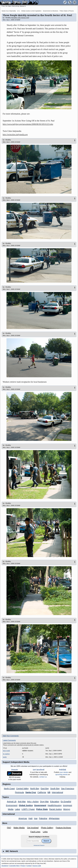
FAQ (9, 828)
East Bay (45, 788)
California (42, 792)
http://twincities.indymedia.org (15, 135)
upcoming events (61, 775)
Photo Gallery (47, 828)
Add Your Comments (11, 736)
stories (64, 772)
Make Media (19, 828)
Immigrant (67, 805)
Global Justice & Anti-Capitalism (31, 11)
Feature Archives (63, 828)
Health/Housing (55, 805)
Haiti (30, 818)
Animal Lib (12, 802)
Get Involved (33, 828)
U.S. (19, 11)
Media (11, 809)
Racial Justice (56, 809)
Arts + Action (33, 802)
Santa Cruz (31, 792)
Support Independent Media (16, 762)
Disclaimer (5, 866)
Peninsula (19, 792)
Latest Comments (9, 740)
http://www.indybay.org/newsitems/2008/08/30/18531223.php (28, 124)
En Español (66, 802)
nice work (6, 751)
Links (45, 832)
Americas (23, 818)
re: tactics (6, 754)
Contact (29, 866)
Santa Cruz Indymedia (9, 11)
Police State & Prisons (67, 11)
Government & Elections (51, 11)
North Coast (9, 788)
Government (40, 805)
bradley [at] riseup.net (20, 18)
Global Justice (26, 805)
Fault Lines (35, 832)
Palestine (43, 818)
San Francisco (68, 788)
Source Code (37, 866)
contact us (43, 777)
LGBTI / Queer (28, 809)
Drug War (44, 802)
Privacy (23, 866)
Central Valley (22, 788)
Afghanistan (54, 818)
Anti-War (22, 802)
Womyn (67, 809)
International (57, 792)
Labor (18, 809)
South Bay (55, 788)
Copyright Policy (14, 866)
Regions (7, 784)
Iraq (36, 818)
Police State (42, 809)
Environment (12, 805)
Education (55, 802)
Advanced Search (39, 845)
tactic (5, 757)
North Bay (35, 788)
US (49, 792)
